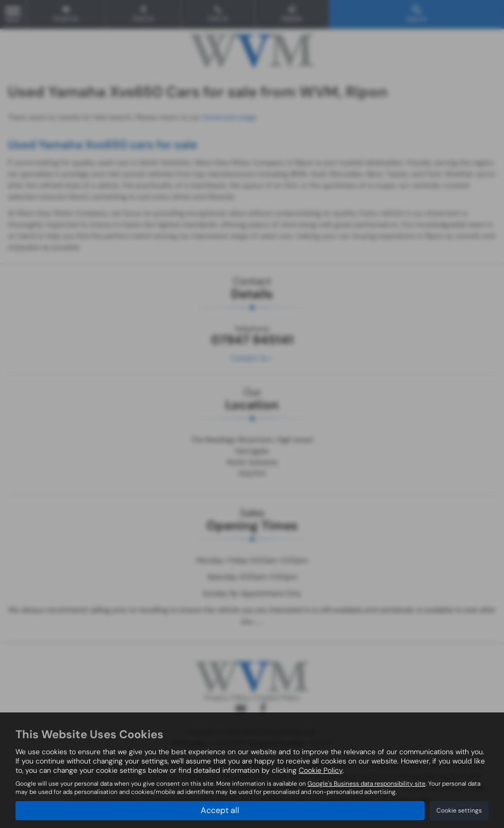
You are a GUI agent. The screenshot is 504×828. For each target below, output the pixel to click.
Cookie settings (459, 810)
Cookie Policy (321, 770)
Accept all (220, 810)
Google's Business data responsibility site (367, 784)
